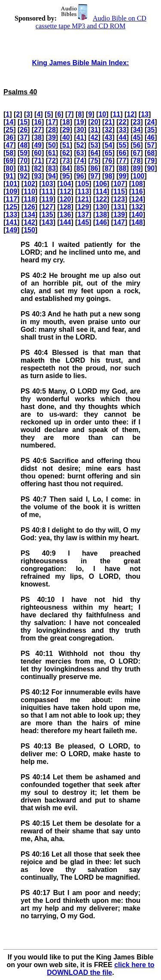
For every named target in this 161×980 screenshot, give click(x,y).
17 (52, 122)
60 (38, 153)
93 (38, 176)
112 (65, 191)
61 (52, 153)
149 (11, 230)
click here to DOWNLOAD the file (100, 969)
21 (109, 122)
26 (24, 130)
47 (9, 145)
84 (66, 168)
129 (84, 207)
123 (119, 199)
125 (11, 207)
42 (94, 137)
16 (38, 122)
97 (94, 176)
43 (109, 137)
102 (29, 184)
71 (38, 161)
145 (84, 222)
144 (65, 222)
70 (24, 161)
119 (47, 199)
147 (119, 222)
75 (94, 161)
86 (94, 168)
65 (109, 153)
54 (109, 145)
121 (84, 199)
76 (109, 161)
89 (137, 168)
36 (9, 137)
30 (80, 130)
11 (116, 114)
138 (101, 215)
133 (11, 215)
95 (66, 176)
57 (151, 145)
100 (138, 176)
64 (94, 153)
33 (123, 130)
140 (137, 215)
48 (24, 145)
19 (80, 122)
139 (119, 215)
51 (66, 145)
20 (94, 122)
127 (47, 207)
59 (24, 153)
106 (101, 184)
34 (137, 130)
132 (137, 207)
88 (123, 168)
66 (123, 153)
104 (65, 184)
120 (65, 199)
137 (84, 215)
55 (123, 145)
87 (109, 168)
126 (29, 207)
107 (119, 184)
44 (123, 137)
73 (66, 161)
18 (66, 122)
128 (65, 207)
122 (101, 199)
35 (151, 130)
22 (123, 122)
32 (109, 130)
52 (80, 145)
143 (47, 222)
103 (47, 184)
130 (101, 207)
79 (151, 161)
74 (80, 161)
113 (84, 191)
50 (52, 145)
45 (137, 137)
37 (24, 137)
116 (137, 191)
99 (123, 176)
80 (9, 168)
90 (151, 168)
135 (47, 215)
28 (52, 130)
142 (29, 222)
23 (137, 122)
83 (52, 168)
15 (24, 122)
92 (24, 176)
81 (24, 168)
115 (119, 191)
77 (123, 161)
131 (119, 207)
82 (38, 168)
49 (38, 145)
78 (137, 161)
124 (137, 199)
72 (52, 161)
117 (11, 199)
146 (101, 222)
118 (29, 199)
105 (84, 184)
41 (80, 137)
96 (80, 176)
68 (151, 153)
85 (80, 168)
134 (29, 215)
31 (94, 130)
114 (101, 191)
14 (9, 122)
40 (66, 137)
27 (38, 130)
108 (137, 184)
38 (38, 137)
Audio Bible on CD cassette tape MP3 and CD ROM (91, 22)
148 (137, 222)
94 (52, 176)
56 (137, 145)
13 (145, 114)
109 (11, 191)
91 (9, 176)
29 (66, 130)
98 (109, 176)
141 (11, 222)
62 (66, 153)
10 (102, 114)
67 (137, 153)
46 (151, 137)
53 (94, 145)
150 (29, 230)
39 (52, 137)
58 (9, 153)
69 (9, 161)
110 (29, 191)
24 (151, 122)
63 (80, 153)
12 (131, 114)
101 (11, 184)
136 (65, 215)
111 (47, 191)
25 (9, 130)
